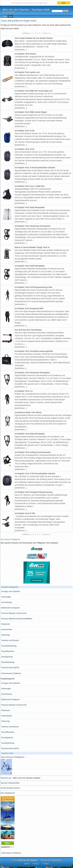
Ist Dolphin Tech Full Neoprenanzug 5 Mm (33, 287)
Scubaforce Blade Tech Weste (28, 412)
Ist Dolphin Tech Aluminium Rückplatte (32, 373)
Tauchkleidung (8, 662)
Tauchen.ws (6, 778)
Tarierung (5, 635)
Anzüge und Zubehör (11, 591)
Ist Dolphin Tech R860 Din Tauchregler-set (34, 91)
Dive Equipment (8, 793)
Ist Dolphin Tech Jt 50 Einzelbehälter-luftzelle (35, 474)
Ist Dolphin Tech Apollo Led (27, 72)
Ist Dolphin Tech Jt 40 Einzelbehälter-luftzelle (35, 168)
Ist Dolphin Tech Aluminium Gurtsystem (33, 226)
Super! (64, 3)
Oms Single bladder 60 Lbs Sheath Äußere (34, 38)
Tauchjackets (7, 657)
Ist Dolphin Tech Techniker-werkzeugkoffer (34, 351)
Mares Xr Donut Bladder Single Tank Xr (32, 247)
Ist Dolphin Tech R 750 (25, 513)
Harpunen (6, 624)
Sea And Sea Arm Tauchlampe (28, 330)
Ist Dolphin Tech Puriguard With (29, 308)
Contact (46, 864)
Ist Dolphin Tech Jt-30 (25, 131)
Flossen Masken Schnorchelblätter (17, 619)
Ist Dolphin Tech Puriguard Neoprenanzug (34, 492)
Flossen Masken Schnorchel (14, 613)
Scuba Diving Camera (10, 788)
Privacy (36, 864)
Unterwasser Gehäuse (11, 673)
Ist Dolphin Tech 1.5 (24, 391)
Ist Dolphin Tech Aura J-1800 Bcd (30, 186)
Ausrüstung (6, 602)
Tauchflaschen (8, 651)
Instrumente (7, 629)
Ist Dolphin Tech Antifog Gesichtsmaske (33, 452)
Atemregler (6, 597)
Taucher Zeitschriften (10, 783)
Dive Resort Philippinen (10, 539)
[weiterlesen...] (21, 50)
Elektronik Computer (10, 608)
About (27, 864)
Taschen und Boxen (10, 640)
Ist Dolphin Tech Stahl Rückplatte (30, 207)
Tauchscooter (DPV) (10, 668)
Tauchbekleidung (9, 646)
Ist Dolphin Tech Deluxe (25, 54)
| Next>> (46, 33)
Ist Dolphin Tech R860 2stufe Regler (31, 112)
